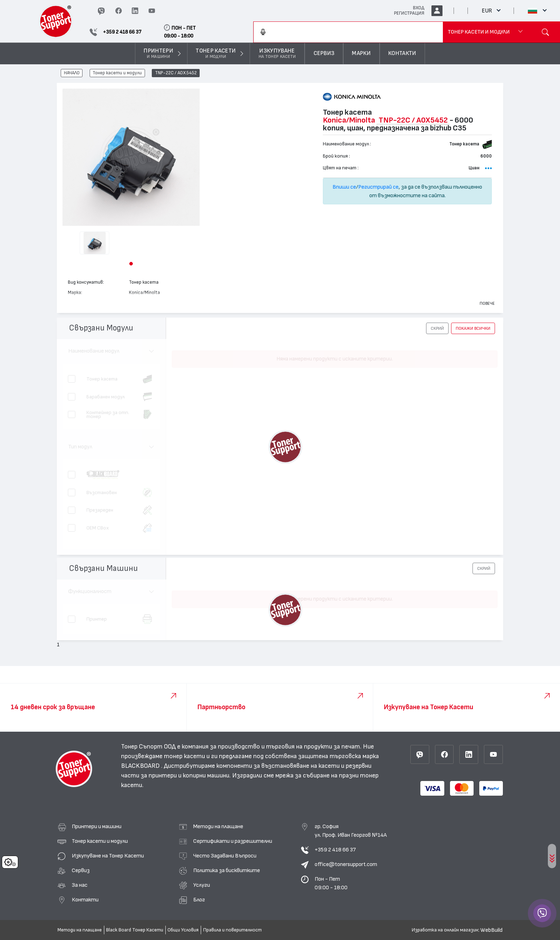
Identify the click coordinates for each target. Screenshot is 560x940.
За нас (80, 885)
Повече (487, 303)
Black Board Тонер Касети (135, 930)
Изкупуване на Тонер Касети (108, 856)
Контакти (85, 900)
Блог (199, 900)
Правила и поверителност (232, 930)
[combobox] (348, 32)
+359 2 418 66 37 (335, 850)
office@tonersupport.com (346, 864)
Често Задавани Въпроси (225, 856)
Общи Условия (183, 930)
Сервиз (81, 870)
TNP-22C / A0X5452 (176, 73)
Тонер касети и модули (117, 73)
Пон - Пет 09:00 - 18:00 (331, 883)
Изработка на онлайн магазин (445, 930)
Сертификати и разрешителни (233, 841)
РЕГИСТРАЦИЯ (409, 13)
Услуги (202, 885)
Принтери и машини (97, 826)
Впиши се (344, 187)
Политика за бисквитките (227, 870)
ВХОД (419, 8)
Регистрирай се (378, 187)
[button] (131, 264)
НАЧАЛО (72, 73)
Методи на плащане (218, 826)
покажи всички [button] (473, 328)
